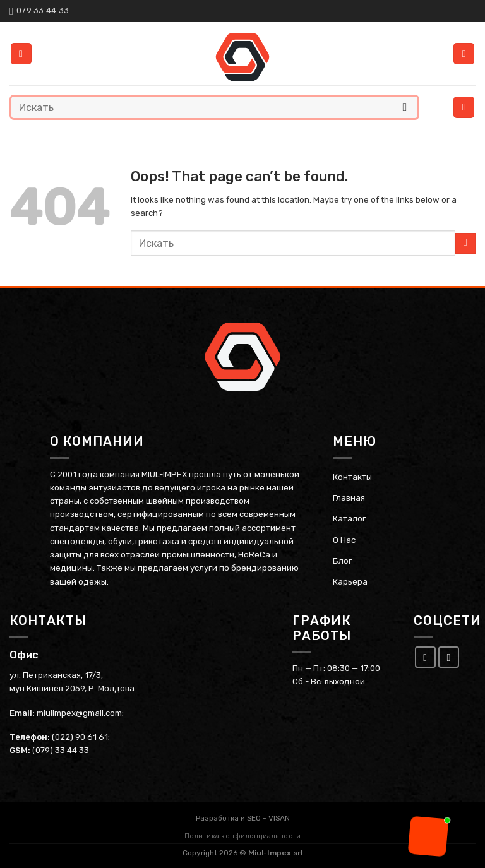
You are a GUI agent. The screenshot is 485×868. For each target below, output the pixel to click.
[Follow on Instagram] (449, 657)
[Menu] (464, 107)
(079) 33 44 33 (61, 750)
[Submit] (405, 107)
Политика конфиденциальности (243, 836)
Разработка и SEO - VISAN (243, 817)
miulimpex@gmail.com (79, 712)
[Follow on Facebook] (426, 657)
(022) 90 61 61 (80, 736)
